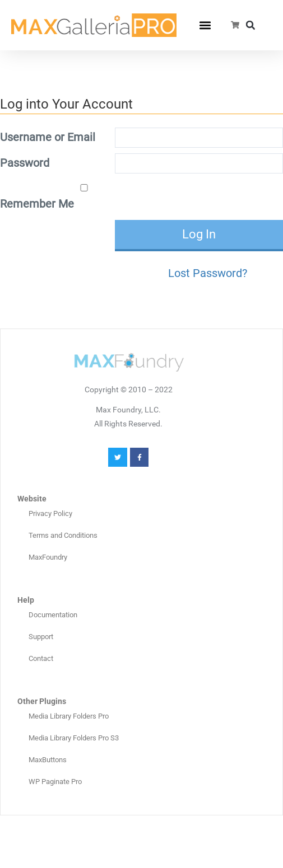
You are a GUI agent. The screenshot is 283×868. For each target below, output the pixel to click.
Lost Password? (208, 273)
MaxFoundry (48, 557)
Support (41, 637)
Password (25, 163)
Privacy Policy (50, 513)
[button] (205, 25)
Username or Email (48, 137)
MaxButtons (48, 760)
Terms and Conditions (63, 535)
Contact (41, 658)
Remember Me (56, 197)
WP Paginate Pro (55, 782)
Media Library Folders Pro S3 (74, 738)
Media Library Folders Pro (69, 716)
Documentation (53, 615)
